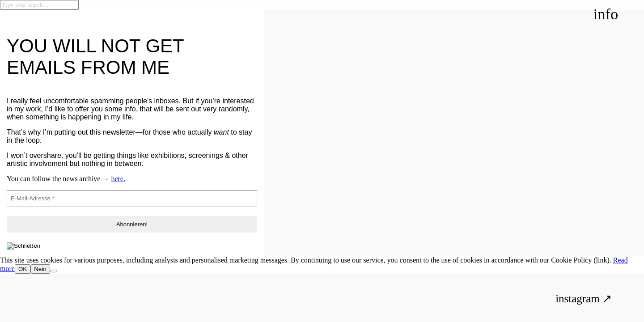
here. (118, 179)
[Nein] (54, 271)
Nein (40, 269)
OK (23, 269)
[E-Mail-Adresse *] (132, 199)
